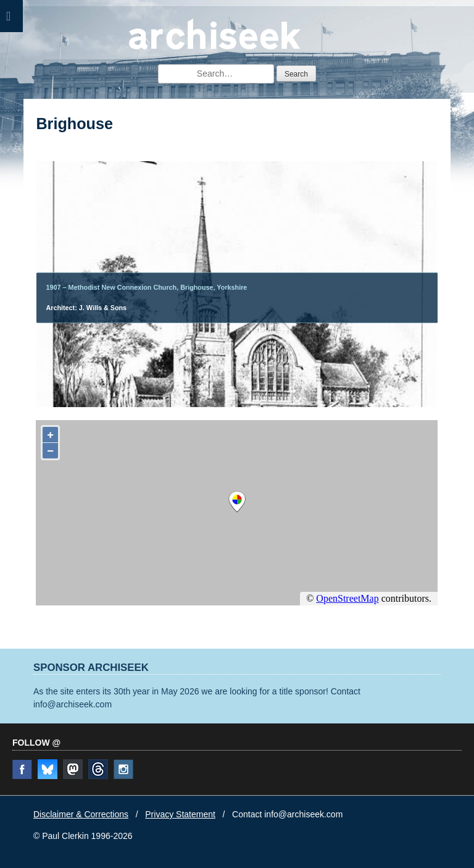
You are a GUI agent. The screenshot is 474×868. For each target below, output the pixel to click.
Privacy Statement (180, 814)
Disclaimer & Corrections (81, 814)
